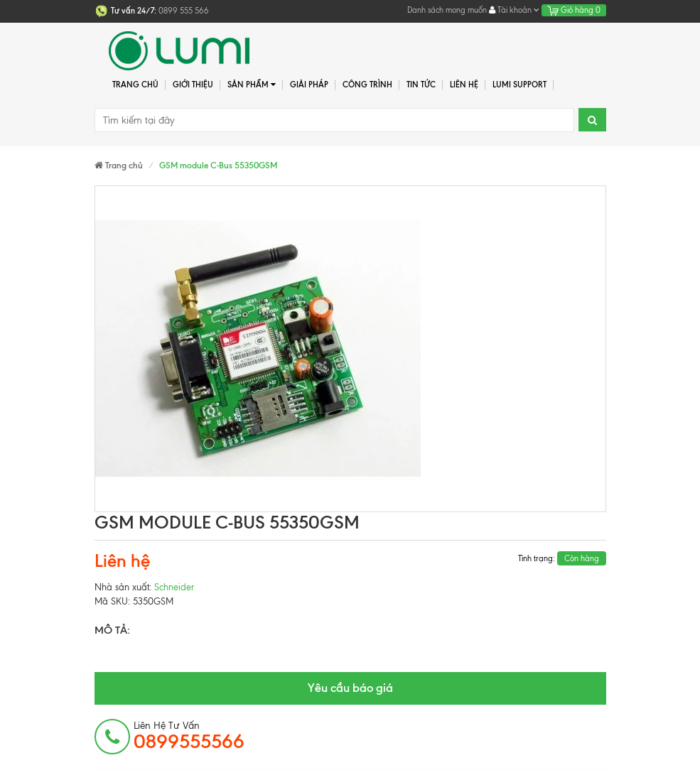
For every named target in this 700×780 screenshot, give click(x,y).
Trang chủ (135, 85)
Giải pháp (309, 85)
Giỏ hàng (574, 10)
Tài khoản (514, 10)
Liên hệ (464, 85)
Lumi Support (519, 85)
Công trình (367, 85)
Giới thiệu (193, 85)
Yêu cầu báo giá (350, 688)
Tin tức (421, 85)
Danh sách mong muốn (447, 10)
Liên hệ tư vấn (189, 736)
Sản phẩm (252, 85)
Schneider (174, 587)
